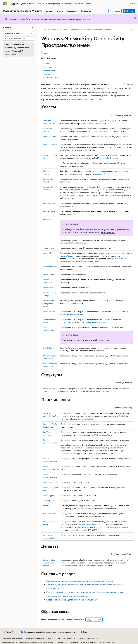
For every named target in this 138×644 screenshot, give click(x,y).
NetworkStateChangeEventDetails (48, 303)
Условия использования (68, 642)
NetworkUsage (108, 232)
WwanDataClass (49, 514)
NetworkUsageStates (95, 506)
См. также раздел (51, 78)
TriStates (46, 506)
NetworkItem (48, 288)
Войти (132, 3)
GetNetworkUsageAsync (76, 314)
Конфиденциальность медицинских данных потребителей (27, 642)
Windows (54, 30)
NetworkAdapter (67, 256)
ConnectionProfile (50, 144)
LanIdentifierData (50, 267)
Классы (46, 63)
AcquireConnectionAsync (102, 174)
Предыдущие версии (35, 638)
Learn (44, 30)
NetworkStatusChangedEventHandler (49, 563)
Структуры (48, 67)
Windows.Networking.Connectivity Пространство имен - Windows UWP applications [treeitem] (17, 49)
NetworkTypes (48, 495)
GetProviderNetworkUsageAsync (95, 322)
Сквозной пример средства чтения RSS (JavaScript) (71, 600)
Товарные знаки (88, 642)
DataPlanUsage (49, 211)
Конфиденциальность (87, 638)
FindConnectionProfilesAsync (106, 158)
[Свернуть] (33, 28)
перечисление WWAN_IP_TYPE (92, 524)
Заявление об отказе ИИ (13, 638)
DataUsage (47, 219)
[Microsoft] (5, 4)
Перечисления (50, 71)
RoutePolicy (47, 348)
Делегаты (47, 74)
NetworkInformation (69, 566)
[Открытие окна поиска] (126, 4)
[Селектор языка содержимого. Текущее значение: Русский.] (8, 632)
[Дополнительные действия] (131, 30)
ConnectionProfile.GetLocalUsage (73, 243)
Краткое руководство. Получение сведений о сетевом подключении (80, 581)
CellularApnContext (85, 419)
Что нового (115, 11)
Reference (75, 30)
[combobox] (18, 33)
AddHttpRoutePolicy (68, 195)
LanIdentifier (48, 253)
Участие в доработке (66, 638)
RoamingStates (49, 501)
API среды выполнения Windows (98, 30)
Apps (65, 30)
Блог (49, 638)
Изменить (128, 84)
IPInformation (48, 248)
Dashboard (129, 11)
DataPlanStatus (49, 203)
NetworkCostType (50, 482)
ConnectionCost (49, 136)
